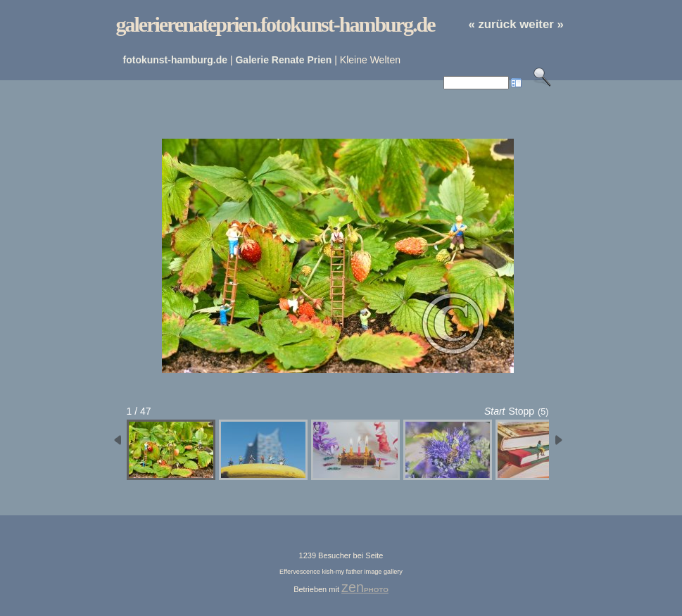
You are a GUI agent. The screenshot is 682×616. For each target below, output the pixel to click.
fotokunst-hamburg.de (176, 60)
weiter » (542, 24)
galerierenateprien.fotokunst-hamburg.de (276, 24)
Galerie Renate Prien (283, 60)
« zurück (492, 24)
